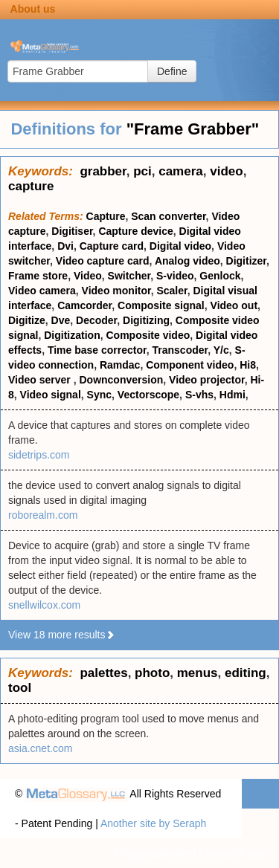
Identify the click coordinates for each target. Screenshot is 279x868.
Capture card (112, 246)
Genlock (220, 276)
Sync (99, 395)
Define (172, 71)
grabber (103, 171)
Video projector (207, 380)
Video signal (51, 395)
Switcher (129, 276)
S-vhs (199, 395)
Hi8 (248, 365)
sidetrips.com (39, 455)
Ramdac (120, 365)
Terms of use (234, 853)
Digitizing (146, 320)
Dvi (65, 246)
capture (31, 186)
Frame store (38, 276)
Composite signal (161, 305)
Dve (61, 320)
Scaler (171, 291)
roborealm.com (43, 515)
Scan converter (168, 216)
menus (198, 673)
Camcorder (84, 305)
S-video (175, 276)
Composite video (148, 335)
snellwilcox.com (44, 605)
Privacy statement (154, 853)
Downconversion (121, 380)
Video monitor (116, 291)
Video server (41, 380)
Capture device (135, 231)
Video (88, 276)
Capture (106, 216)
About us (33, 9)
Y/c (221, 350)
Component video (190, 365)
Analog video (187, 261)
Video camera (42, 291)
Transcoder (180, 350)
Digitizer (246, 261)
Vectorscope (148, 395)
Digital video (180, 246)
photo (152, 673)
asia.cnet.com (40, 748)
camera (181, 171)
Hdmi (232, 395)
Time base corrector (97, 350)
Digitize (27, 320)
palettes (103, 673)
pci (142, 171)
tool (20, 688)
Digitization (72, 335)
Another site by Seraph (153, 823)
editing (246, 673)
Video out (234, 305)
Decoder (96, 320)
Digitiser (72, 231)
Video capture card (103, 261)
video (226, 171)
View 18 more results (62, 635)
